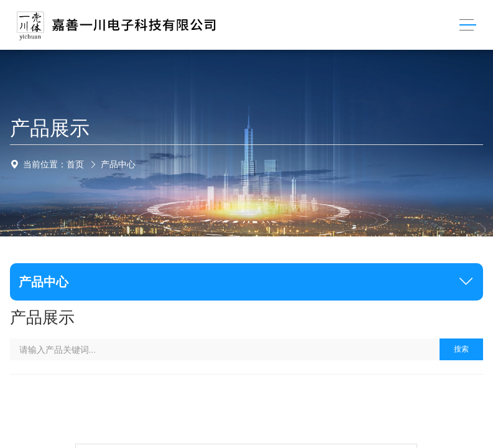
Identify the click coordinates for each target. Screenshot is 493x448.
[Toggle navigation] (468, 25)
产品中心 (118, 164)
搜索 (461, 349)
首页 (75, 164)
